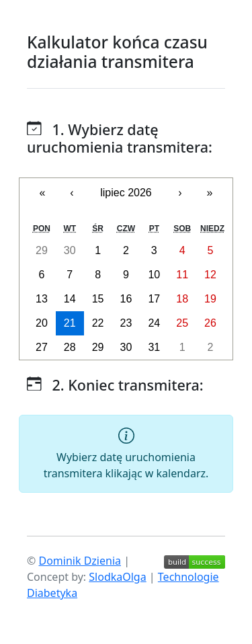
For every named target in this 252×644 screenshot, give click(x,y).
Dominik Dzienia (80, 561)
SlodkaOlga (117, 577)
